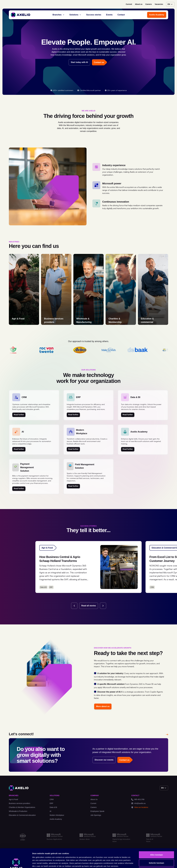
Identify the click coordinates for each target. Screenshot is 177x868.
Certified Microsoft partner (89, 90)
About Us (94, 799)
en (170, 4)
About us (139, 4)
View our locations (140, 807)
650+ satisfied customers (62, 90)
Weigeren (156, 852)
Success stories (94, 15)
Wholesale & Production (18, 811)
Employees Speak (97, 811)
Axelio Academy (157, 15)
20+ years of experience (116, 90)
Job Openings (96, 815)
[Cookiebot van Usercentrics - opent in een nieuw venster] (16, 863)
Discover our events (104, 760)
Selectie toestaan (156, 844)
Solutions (75, 15)
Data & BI (53, 807)
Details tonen (133, 863)
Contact (121, 15)
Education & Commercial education (22, 815)
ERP (51, 803)
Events (109, 15)
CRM (52, 799)
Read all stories (89, 606)
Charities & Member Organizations (22, 807)
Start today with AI (79, 62)
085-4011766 (138, 799)
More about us (103, 706)
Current (129, 4)
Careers (149, 4)
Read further (19, 415)
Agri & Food (13, 799)
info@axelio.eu (138, 803)
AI (50, 811)
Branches (59, 15)
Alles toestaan (156, 836)
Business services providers (20, 803)
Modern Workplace (57, 815)
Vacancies (159, 4)
